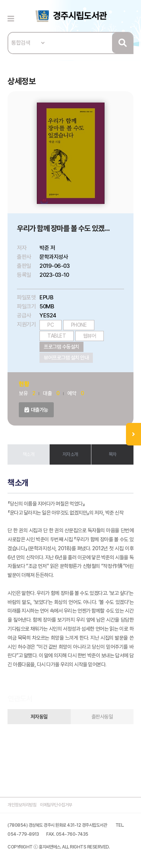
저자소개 (70, 454)
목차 (113, 454)
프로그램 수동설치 (61, 347)
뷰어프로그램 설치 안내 (66, 358)
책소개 (29, 454)
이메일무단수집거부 (56, 805)
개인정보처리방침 (22, 805)
